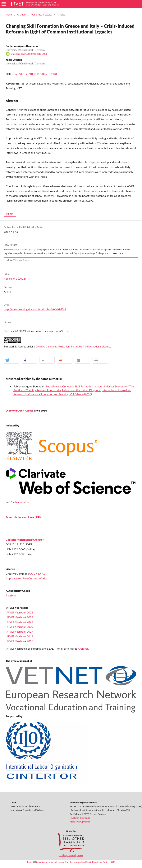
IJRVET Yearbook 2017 (19, 641)
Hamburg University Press (71, 855)
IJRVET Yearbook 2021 (19, 622)
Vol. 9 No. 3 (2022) (42, 15)
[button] (11, 360)
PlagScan (11, 595)
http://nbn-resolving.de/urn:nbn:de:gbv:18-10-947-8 (35, 309)
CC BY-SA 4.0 (37, 574)
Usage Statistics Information (72, 862)
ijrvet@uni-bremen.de (80, 818)
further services (20, 502)
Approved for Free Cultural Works (26, 578)
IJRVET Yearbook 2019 (19, 632)
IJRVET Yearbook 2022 (19, 617)
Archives (22, 15)
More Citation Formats (19, 260)
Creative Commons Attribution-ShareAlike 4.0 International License (73, 347)
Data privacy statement (46, 862)
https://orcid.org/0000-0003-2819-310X (29, 54)
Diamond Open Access (20, 410)
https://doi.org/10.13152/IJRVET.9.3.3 (34, 74)
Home (9, 15)
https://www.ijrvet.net (80, 822)
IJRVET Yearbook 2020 (19, 627)
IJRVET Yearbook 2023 (19, 612)
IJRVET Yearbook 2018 (19, 636)
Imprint (31, 862)
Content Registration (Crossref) (25, 540)
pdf (11, 214)
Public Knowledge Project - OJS (101, 862)
